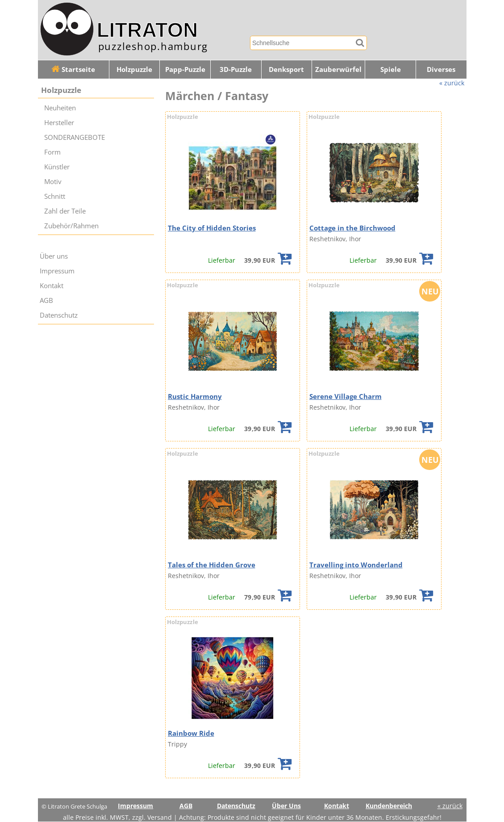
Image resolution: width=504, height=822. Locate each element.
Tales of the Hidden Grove (212, 565)
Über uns (54, 256)
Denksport (286, 69)
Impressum (57, 271)
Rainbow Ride (191, 733)
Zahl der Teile (65, 211)
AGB (46, 300)
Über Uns (286, 806)
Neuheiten (60, 108)
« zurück (452, 83)
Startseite (73, 69)
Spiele (391, 69)
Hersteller (59, 123)
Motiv (53, 182)
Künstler (57, 167)
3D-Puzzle (236, 69)
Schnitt (55, 196)
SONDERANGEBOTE (75, 137)
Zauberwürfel (338, 69)
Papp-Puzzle (185, 69)
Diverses (441, 69)
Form (52, 152)
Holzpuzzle (134, 69)
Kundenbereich (389, 806)
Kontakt (52, 286)
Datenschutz (59, 315)
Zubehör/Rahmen (71, 226)
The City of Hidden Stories (212, 228)
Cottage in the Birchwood (352, 228)
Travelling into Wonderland (356, 565)
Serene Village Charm (346, 396)
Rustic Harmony (195, 396)
